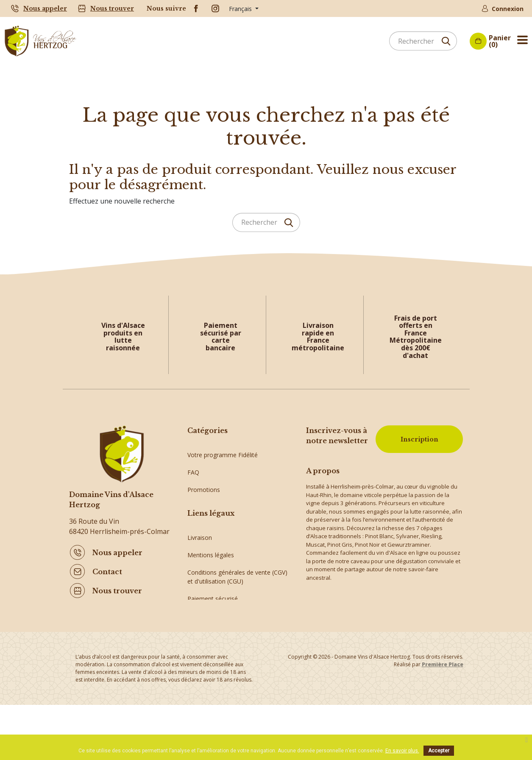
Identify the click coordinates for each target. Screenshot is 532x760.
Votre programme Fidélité (223, 447)
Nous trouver (112, 8)
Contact (107, 570)
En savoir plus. (402, 751)
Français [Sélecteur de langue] (241, 9)
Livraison (200, 570)
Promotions (204, 482)
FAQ (193, 465)
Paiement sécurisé (213, 631)
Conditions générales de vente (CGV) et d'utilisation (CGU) (237, 609)
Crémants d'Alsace (213, 499)
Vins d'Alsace (205, 534)
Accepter (439, 751)
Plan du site (203, 649)
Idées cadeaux (207, 517)
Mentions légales (211, 588)
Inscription (418, 438)
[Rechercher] (423, 41)
